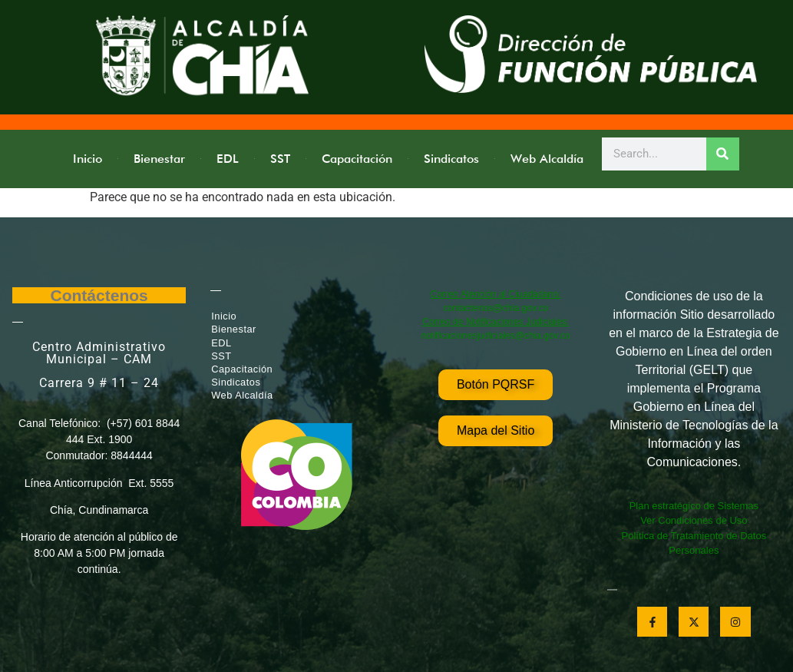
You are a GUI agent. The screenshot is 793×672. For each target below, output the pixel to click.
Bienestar (159, 159)
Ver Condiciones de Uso (694, 520)
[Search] (723, 154)
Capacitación (357, 159)
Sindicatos (451, 159)
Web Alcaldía (547, 159)
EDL (228, 159)
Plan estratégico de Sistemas (694, 506)
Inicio (88, 159)
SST (280, 159)
